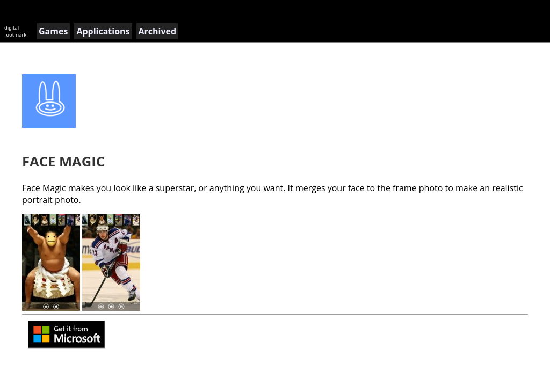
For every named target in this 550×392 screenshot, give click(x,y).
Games (53, 31)
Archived (158, 31)
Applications (103, 31)
